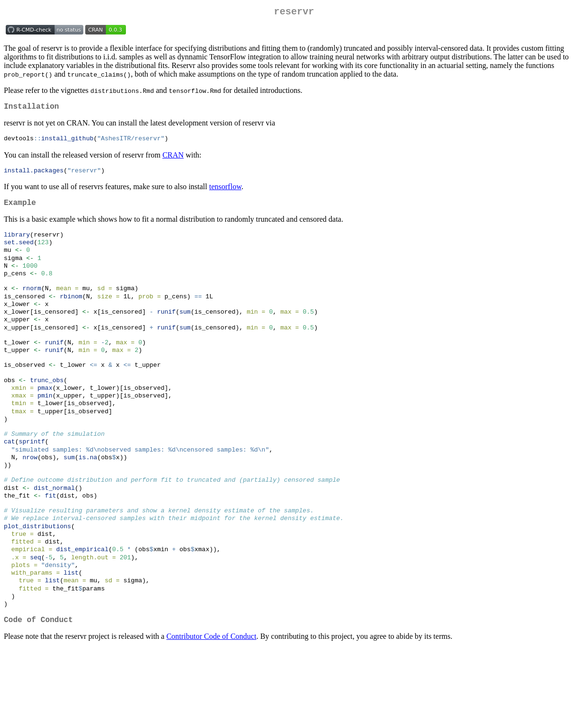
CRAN (173, 159)
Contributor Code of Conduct (211, 691)
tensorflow (225, 192)
